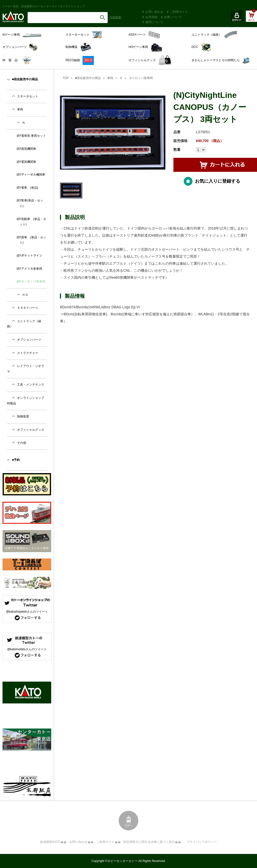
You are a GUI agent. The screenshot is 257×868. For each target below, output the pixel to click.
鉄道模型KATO (50, 842)
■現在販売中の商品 (88, 78)
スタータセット (28, 96)
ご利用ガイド (179, 12)
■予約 (16, 460)
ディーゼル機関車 (33, 175)
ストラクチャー (28, 353)
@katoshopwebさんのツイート (27, 612)
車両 (110, 78)
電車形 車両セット (34, 136)
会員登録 (151, 17)
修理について (154, 22)
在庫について (173, 17)
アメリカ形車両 (32, 269)
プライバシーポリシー (202, 842)
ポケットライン (32, 256)
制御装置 (23, 416)
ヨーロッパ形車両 (141, 78)
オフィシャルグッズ (31, 430)
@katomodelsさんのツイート (27, 649)
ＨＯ (25, 295)
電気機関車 (29, 162)
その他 (22, 443)
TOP (66, 78)
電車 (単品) (30, 188)
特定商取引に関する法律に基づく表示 (149, 842)
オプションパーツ (29, 340)
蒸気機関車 (29, 149)
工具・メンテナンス (31, 385)
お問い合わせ (154, 12)
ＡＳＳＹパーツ (28, 308)
